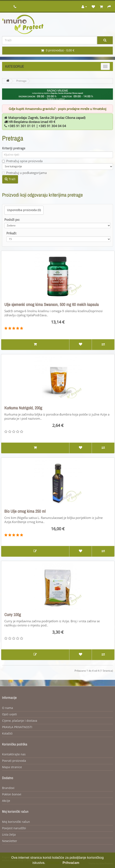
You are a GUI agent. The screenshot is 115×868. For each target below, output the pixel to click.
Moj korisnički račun (16, 822)
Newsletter (10, 841)
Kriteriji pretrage (14, 148)
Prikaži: (12, 233)
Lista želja (9, 835)
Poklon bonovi (12, 794)
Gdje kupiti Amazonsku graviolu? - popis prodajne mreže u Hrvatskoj (57, 109)
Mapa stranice (12, 767)
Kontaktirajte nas (14, 754)
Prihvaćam (71, 863)
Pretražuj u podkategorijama (24, 173)
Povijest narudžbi (14, 828)
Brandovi (8, 788)
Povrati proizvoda (14, 761)
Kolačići (7, 734)
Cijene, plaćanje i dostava (20, 721)
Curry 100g (13, 615)
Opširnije (53, 863)
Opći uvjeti (9, 714)
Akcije (6, 801)
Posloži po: (12, 220)
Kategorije (15, 66)
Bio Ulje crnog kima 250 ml (25, 511)
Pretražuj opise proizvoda (22, 161)
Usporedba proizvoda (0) (24, 210)
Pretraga (21, 81)
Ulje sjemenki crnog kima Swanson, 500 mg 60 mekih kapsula (52, 305)
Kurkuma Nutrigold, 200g (23, 408)
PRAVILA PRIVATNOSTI (17, 727)
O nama (8, 708)
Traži (10, 179)
